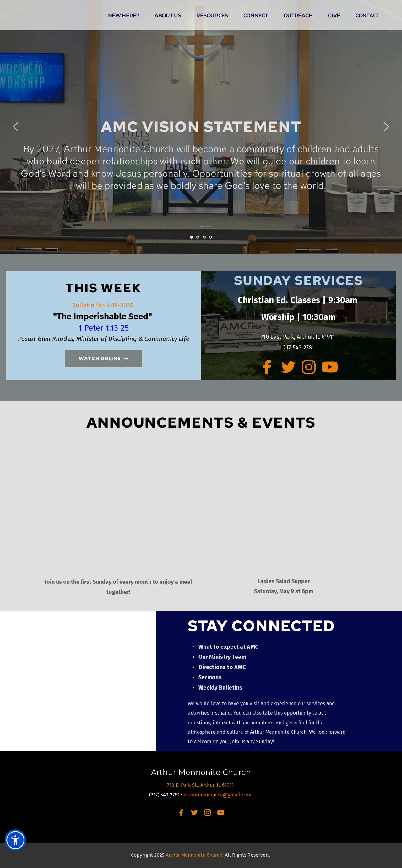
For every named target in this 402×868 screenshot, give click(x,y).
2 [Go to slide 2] (198, 237)
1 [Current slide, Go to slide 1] (192, 237)
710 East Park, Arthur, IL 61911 (299, 337)
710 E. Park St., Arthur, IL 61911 (201, 785)
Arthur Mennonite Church (201, 772)
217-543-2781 (299, 348)
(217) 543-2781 (164, 795)
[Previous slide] (16, 127)
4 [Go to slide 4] (210, 237)
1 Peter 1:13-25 (104, 328)
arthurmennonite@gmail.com (218, 795)
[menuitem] (124, 16)
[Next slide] (386, 127)
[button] (15, 840)
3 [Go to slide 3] (204, 237)
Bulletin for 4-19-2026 (103, 305)
